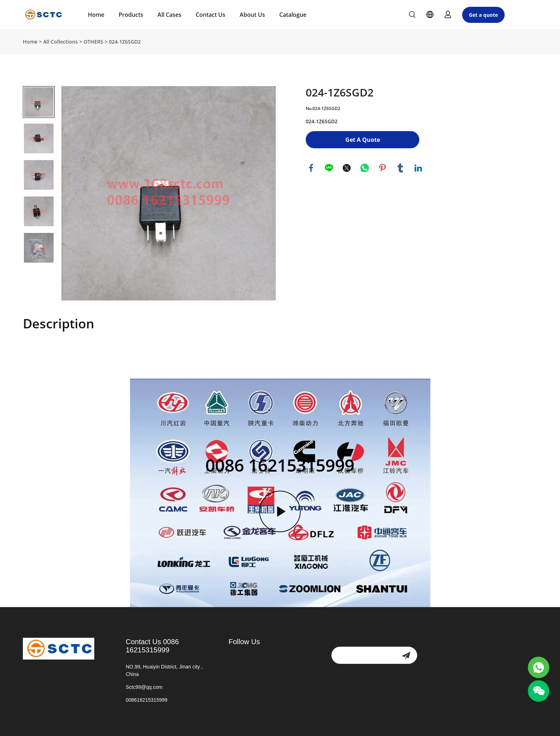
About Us (252, 15)
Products (131, 15)
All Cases (169, 15)
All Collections (61, 42)
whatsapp (365, 168)
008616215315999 (147, 700)
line (329, 168)
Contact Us (211, 15)
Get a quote (483, 15)
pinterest (382, 168)
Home (96, 15)
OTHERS (93, 42)
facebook (311, 168)
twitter (347, 168)
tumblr (400, 168)
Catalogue (293, 15)
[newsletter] (406, 655)
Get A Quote (363, 140)
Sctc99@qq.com (144, 687)
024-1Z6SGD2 (125, 42)
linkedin (418, 168)
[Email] (363, 655)
